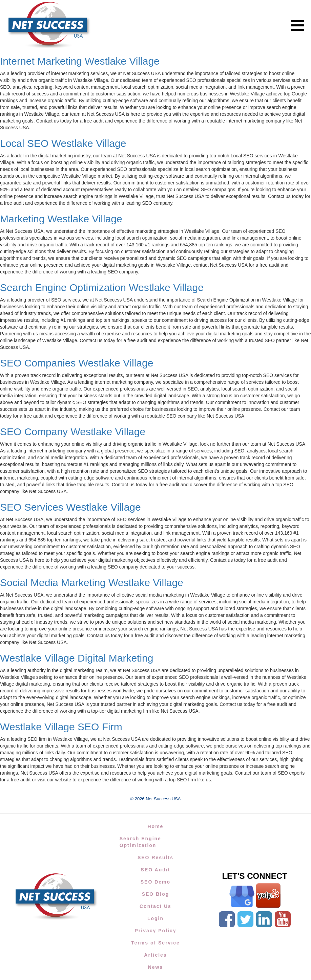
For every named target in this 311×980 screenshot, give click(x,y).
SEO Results (155, 857)
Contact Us (155, 906)
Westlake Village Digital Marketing (77, 658)
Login (155, 918)
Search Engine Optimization (140, 842)
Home (156, 826)
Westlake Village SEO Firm (61, 727)
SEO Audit (156, 870)
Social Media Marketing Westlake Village (92, 583)
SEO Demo (155, 882)
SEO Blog (156, 894)
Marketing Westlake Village (61, 219)
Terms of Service (155, 943)
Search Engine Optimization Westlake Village (102, 287)
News (156, 967)
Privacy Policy (155, 931)
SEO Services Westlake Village (70, 507)
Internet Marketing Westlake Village (80, 61)
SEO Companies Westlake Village (77, 363)
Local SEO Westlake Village (63, 143)
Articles (155, 955)
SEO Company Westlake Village (73, 432)
